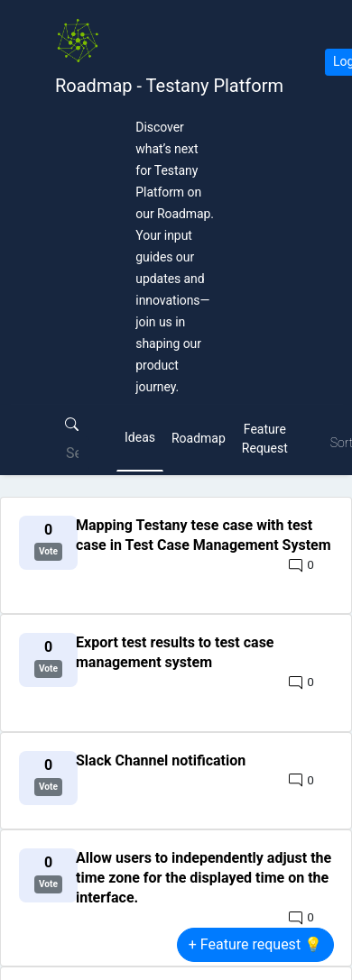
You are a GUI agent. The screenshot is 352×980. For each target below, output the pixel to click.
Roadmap (199, 438)
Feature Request (265, 439)
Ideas (140, 437)
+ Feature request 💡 (255, 944)
